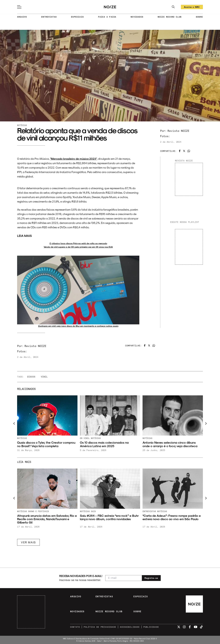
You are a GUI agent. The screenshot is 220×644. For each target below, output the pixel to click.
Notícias (22, 125)
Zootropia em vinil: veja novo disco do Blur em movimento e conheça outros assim (78, 326)
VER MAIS (28, 542)
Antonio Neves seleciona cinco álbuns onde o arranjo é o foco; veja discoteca (170, 444)
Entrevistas (149, 511)
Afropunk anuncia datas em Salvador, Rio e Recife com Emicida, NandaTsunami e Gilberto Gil (47, 519)
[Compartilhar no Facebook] (180, 151)
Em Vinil (85, 438)
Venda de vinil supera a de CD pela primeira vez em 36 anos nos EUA (78, 247)
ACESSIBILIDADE (130, 627)
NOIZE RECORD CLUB (170, 17)
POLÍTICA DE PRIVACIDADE (100, 627)
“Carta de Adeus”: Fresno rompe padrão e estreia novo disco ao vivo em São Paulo (172, 517)
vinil (44, 377)
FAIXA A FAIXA (107, 17)
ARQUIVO (22, 17)
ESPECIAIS (77, 17)
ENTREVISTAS (49, 17)
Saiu (93, 511)
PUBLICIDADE (151, 627)
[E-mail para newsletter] (124, 578)
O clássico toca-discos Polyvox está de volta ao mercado (78, 243)
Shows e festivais (38, 511)
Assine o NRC (192, 7)
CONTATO (75, 627)
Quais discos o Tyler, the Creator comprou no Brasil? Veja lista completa (46, 444)
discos (31, 377)
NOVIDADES (137, 17)
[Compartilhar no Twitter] (184, 151)
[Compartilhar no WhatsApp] (189, 151)
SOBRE (199, 17)
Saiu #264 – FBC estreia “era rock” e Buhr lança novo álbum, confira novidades (109, 517)
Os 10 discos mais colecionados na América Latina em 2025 (104, 444)
